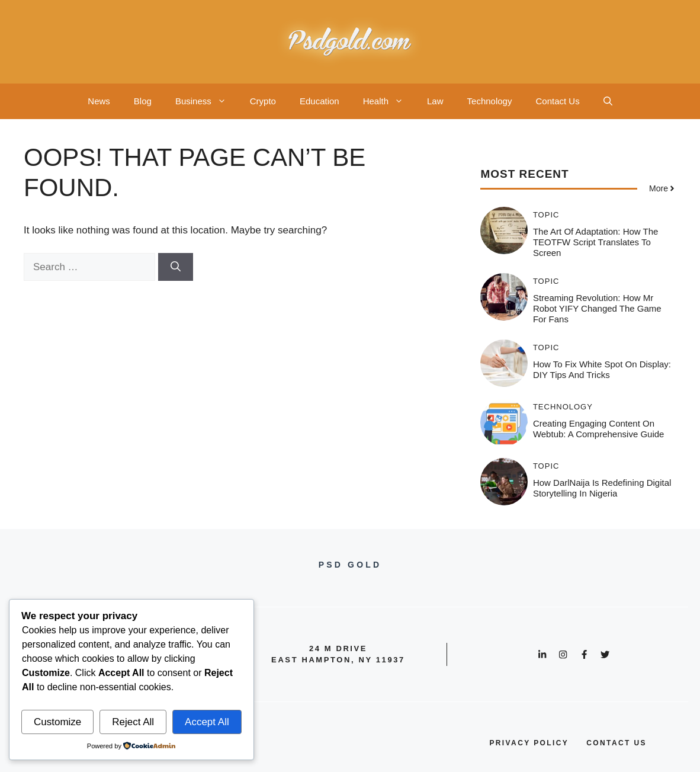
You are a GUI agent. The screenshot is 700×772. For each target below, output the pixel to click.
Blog (143, 101)
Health (389, 101)
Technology (490, 101)
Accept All (207, 722)
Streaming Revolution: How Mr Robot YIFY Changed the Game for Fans (597, 308)
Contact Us (557, 101)
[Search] (176, 267)
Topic (546, 215)
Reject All (133, 722)
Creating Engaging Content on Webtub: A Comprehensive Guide (599, 429)
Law (435, 101)
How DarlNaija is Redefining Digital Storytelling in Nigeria (602, 488)
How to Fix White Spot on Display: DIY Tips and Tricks (602, 369)
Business (207, 101)
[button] (608, 101)
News (99, 101)
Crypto (263, 101)
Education (320, 101)
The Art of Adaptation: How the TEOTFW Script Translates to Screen (596, 242)
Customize (57, 722)
